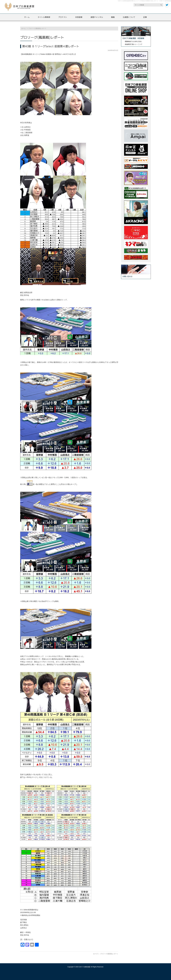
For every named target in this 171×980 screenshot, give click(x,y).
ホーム (27, 17)
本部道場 (79, 17)
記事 (145, 17)
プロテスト (63, 17)
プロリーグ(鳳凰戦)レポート (109, 954)
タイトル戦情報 (44, 17)
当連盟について (129, 17)
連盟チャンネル (97, 17)
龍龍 (113, 17)
